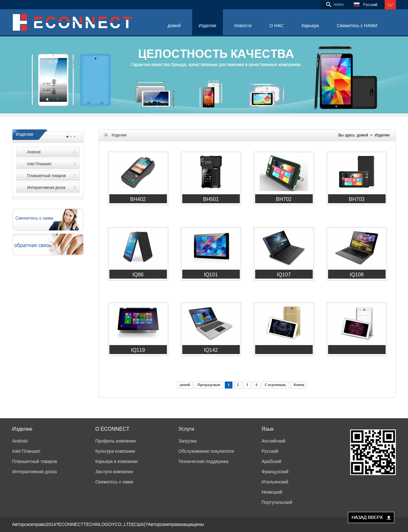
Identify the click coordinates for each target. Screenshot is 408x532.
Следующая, (275, 385)
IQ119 (138, 350)
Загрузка (188, 441)
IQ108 (357, 275)
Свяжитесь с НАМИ (357, 26)
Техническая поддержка (203, 461)
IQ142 (211, 350)
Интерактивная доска (46, 188)
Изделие (207, 26)
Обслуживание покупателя (206, 451)
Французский (275, 472)
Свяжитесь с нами (114, 482)
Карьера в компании (116, 461)
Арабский (271, 461)
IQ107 (284, 275)
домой (174, 26)
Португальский (277, 502)
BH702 (284, 199)
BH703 (357, 199)
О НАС (277, 26)
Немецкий (272, 492)
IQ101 (211, 275)
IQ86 (138, 275)
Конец (299, 385)
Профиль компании (116, 441)
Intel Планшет (39, 164)
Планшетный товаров (46, 176)
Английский (273, 441)
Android (34, 152)
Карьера (310, 26)
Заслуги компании (114, 472)
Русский (270, 451)
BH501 (211, 199)
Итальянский (275, 482)
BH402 (138, 199)
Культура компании (115, 451)
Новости (243, 26)
